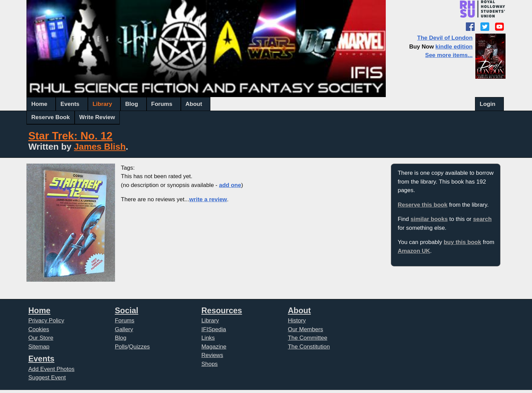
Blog (132, 104)
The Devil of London (445, 38)
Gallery (124, 329)
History (297, 321)
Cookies (39, 329)
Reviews (212, 355)
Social (126, 311)
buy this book (463, 242)
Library (102, 104)
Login (488, 104)
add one (230, 185)
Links (208, 338)
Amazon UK (414, 251)
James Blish (100, 147)
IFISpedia (214, 329)
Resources (222, 311)
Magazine (214, 347)
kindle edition (454, 47)
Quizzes (139, 347)
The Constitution (309, 347)
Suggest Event (47, 378)
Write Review (97, 117)
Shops (209, 364)
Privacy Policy (46, 321)
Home (39, 104)
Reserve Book (50, 117)
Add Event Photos (51, 369)
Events (70, 104)
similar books (429, 219)
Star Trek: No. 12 (70, 136)
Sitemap (39, 347)
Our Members (305, 329)
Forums (162, 104)
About (194, 104)
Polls (121, 347)
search (482, 219)
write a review (208, 199)
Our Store (41, 338)
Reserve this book (422, 205)
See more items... (449, 55)
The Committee (307, 338)
